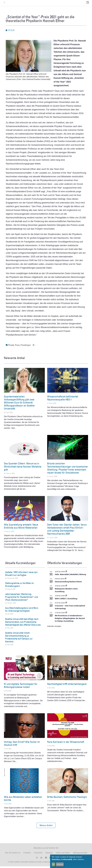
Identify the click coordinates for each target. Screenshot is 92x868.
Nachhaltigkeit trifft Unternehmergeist (67, 686)
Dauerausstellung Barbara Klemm (68, 583)
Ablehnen (60, 864)
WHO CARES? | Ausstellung (66, 600)
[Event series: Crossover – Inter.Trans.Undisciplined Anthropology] (66, 605)
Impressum (47, 864)
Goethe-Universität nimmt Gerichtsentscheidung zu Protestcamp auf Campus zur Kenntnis (19, 639)
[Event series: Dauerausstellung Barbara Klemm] (65, 581)
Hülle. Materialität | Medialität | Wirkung (70, 576)
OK (53, 864)
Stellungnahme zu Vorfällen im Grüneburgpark (19, 586)
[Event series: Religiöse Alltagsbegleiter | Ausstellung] (66, 615)
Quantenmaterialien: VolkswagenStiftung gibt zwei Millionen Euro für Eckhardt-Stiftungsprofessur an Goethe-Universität (20, 404)
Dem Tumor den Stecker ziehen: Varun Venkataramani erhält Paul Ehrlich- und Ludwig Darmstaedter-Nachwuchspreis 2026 (67, 531)
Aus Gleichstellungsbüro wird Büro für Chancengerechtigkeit (22, 611)
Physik (11, 347)
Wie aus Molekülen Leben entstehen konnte (23, 800)
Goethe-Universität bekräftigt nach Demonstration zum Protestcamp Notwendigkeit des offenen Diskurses (23, 624)
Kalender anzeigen (54, 628)
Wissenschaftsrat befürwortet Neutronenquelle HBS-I (63, 400)
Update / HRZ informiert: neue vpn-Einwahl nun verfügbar (22, 575)
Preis (17, 347)
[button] (46, 827)
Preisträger (26, 347)
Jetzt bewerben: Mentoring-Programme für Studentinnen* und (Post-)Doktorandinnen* (22, 599)
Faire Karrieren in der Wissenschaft (66, 744)
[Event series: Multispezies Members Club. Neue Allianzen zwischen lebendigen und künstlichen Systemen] (66, 588)
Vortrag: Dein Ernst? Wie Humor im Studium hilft (22, 745)
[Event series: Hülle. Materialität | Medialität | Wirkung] (66, 573)
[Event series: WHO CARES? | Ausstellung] (66, 598)
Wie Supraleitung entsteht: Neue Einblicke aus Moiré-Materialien (21, 528)
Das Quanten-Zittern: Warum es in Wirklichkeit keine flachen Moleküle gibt (23, 468)
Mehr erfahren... (79, 859)
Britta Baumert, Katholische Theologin (67, 799)
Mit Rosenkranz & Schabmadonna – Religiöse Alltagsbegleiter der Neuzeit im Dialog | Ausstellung (70, 620)
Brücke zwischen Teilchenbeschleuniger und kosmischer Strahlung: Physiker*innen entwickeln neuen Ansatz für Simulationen (68, 470)
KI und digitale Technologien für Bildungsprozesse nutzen (21, 687)
